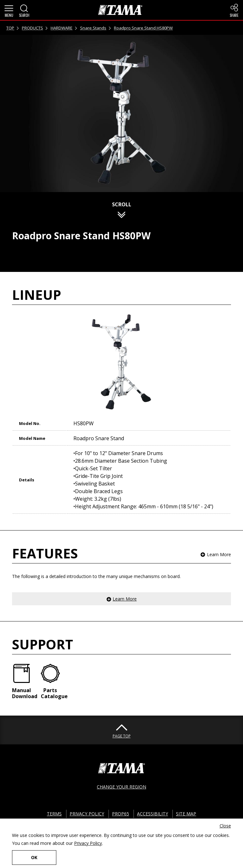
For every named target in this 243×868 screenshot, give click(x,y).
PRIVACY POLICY (87, 814)
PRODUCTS (32, 28)
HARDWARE (62, 28)
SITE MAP (186, 814)
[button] (9, 10)
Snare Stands (93, 28)
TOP (10, 28)
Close (225, 826)
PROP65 (121, 814)
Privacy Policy (88, 843)
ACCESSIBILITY (153, 814)
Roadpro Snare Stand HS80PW (143, 28)
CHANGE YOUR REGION (121, 787)
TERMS (54, 814)
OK (34, 857)
